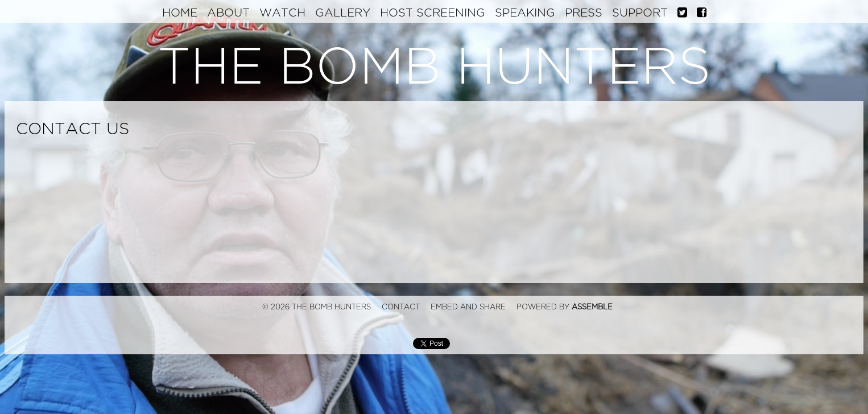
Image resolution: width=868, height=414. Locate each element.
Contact (401, 307)
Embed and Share (468, 307)
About (228, 13)
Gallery (343, 13)
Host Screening (433, 13)
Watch (282, 13)
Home (180, 13)
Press (584, 13)
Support (640, 13)
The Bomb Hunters (434, 67)
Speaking (525, 13)
